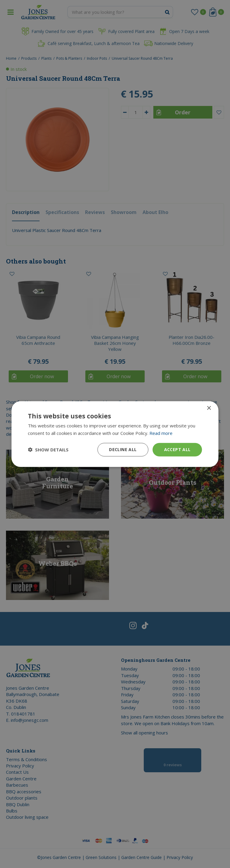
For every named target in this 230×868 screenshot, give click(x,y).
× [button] (209, 408)
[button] (48, 450)
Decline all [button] (123, 449)
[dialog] (115, 434)
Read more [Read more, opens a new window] (161, 433)
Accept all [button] (177, 449)
